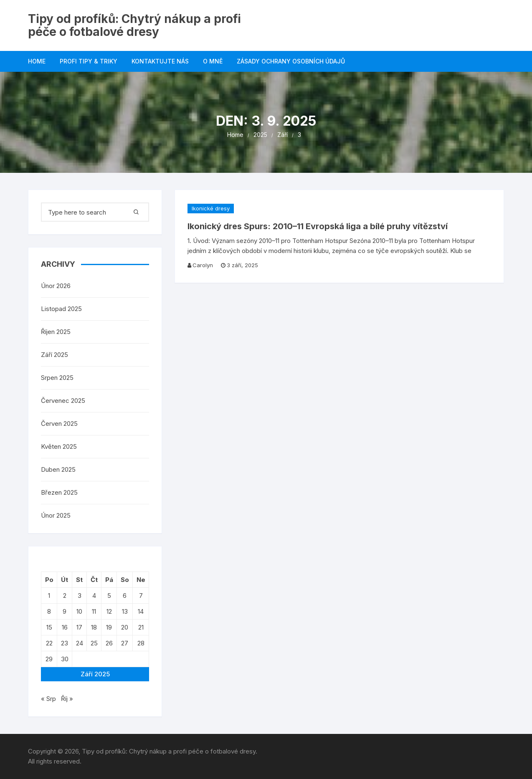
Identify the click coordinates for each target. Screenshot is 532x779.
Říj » (67, 699)
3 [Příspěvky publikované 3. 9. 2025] (80, 596)
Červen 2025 (59, 424)
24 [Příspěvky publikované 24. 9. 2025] (80, 643)
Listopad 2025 (61, 309)
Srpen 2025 (57, 378)
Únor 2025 (56, 515)
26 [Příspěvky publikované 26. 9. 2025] (109, 643)
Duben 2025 (58, 469)
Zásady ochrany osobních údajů (291, 61)
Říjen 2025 (56, 332)
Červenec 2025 (63, 401)
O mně (213, 61)
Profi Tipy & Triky (89, 61)
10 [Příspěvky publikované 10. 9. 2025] (79, 611)
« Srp (48, 699)
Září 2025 (54, 355)
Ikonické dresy (211, 208)
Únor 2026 (56, 286)
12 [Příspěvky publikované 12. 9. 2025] (109, 611)
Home (37, 61)
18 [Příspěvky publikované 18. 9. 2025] (94, 627)
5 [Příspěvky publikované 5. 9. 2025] (109, 596)
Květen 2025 (59, 446)
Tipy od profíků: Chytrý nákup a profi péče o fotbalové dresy (134, 25)
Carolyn (203, 265)
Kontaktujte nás (160, 61)
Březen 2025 (59, 492)
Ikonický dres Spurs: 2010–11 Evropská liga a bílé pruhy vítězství (318, 226)
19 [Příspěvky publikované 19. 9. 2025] (109, 627)
